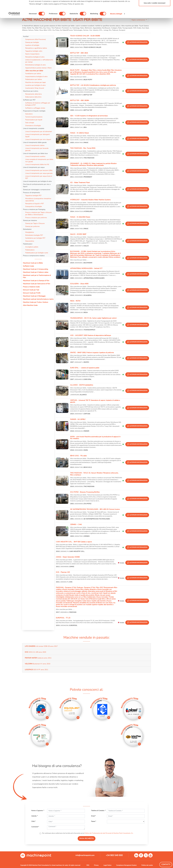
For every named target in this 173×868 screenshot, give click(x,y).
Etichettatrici (27, 229)
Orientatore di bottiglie (33, 126)
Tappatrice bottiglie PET (33, 195)
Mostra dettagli (116, 31)
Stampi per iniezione (30, 220)
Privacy (96, 865)
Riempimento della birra (33, 94)
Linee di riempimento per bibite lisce (35, 153)
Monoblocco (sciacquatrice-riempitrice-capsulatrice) (38, 200)
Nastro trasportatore (32, 54)
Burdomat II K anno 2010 (38, 664)
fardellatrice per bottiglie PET (35, 238)
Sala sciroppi (30, 123)
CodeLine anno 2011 (38, 658)
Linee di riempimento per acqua (34, 167)
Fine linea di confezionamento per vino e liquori (37, 185)
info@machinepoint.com (85, 855)
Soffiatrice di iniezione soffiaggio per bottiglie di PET (38, 104)
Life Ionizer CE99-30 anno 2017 (41, 646)
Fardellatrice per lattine (33, 73)
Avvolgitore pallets (32, 247)
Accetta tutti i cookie (155, 6)
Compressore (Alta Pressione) (35, 39)
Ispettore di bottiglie (32, 45)
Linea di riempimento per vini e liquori (38, 139)
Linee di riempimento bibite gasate (35, 142)
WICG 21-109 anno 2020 (35, 652)
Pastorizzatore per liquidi (34, 120)
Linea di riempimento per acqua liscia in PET (39, 177)
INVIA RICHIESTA (87, 838)
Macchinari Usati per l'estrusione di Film (37, 284)
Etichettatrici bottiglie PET (34, 235)
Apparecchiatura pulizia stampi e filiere (38, 68)
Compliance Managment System (126, 865)
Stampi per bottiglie (32, 42)
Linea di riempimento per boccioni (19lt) (39, 170)
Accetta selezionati (155, 13)
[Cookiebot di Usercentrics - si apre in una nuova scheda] (14, 31)
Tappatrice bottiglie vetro (34, 51)
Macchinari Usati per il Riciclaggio (34, 296)
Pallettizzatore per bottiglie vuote (37, 253)
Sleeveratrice (30, 241)
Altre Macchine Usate (30, 305)
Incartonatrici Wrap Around (35, 88)
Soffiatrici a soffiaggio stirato (35, 108)
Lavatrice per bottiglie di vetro (35, 85)
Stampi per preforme (32, 226)
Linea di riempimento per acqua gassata (39, 173)
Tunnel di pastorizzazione (34, 117)
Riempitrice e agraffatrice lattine (36, 48)
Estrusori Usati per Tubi (31, 290)
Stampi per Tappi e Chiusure (35, 223)
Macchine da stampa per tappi (35, 82)
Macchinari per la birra (31, 91)
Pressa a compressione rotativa (34, 256)
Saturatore (29, 114)
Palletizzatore (30, 250)
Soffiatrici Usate (28, 266)
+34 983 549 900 (114, 855)
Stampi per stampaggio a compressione (37, 190)
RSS (88, 865)
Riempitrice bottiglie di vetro (35, 57)
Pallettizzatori (28, 244)
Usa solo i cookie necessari (155, 20)
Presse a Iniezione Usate (31, 287)
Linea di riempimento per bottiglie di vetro (37, 181)
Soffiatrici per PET (29, 100)
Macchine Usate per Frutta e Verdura (35, 302)
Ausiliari (26, 36)
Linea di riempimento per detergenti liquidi (37, 135)
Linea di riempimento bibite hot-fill (37, 164)
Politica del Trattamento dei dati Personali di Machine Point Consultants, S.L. (109, 833)
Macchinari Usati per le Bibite (33, 263)
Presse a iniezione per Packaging (34, 209)
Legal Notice (107, 865)
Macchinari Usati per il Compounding (35, 269)
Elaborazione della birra (33, 97)
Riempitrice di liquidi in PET (35, 204)
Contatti (166, 864)
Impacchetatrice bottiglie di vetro (36, 76)
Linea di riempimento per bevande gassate (37, 149)
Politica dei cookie (147, 865)
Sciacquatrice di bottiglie (34, 206)
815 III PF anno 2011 (36, 670)
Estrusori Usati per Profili (32, 293)
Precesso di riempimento (31, 193)
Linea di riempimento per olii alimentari (39, 131)
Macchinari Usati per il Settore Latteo (36, 272)
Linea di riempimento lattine (35, 145)
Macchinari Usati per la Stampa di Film (36, 281)
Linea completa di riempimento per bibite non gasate (39, 160)
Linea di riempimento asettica (35, 156)
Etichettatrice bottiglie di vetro (36, 65)
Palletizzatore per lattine (34, 79)
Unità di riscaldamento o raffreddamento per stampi (39, 61)
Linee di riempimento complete (34, 128)
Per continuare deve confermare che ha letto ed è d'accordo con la (88, 833)
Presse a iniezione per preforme (36, 218)
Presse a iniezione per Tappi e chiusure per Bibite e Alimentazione (38, 213)
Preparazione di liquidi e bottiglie (34, 111)
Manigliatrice (30, 232)
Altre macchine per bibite (34, 71)
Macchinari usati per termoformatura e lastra (38, 299)
